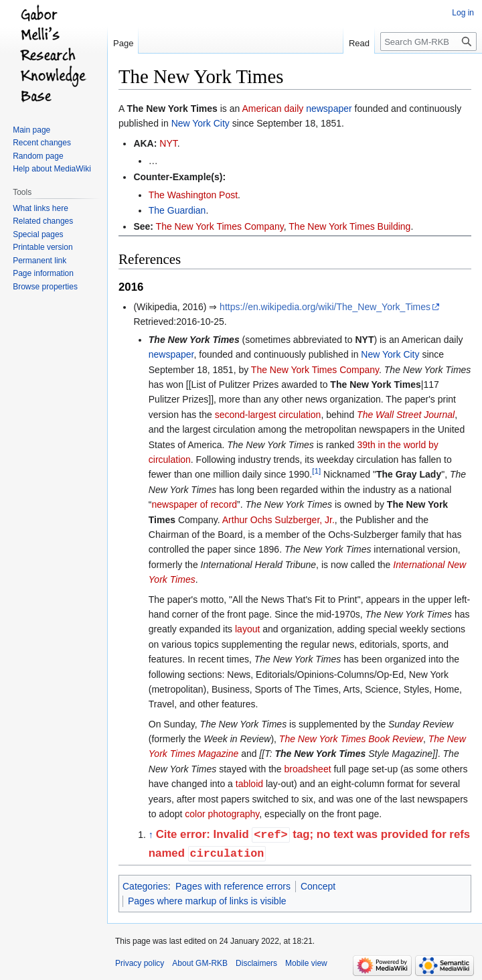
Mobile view (306, 963)
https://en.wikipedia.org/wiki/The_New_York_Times (325, 307)
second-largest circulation (268, 415)
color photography (222, 814)
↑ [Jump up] (151, 835)
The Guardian (177, 210)
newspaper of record (194, 504)
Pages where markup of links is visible (207, 901)
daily (294, 109)
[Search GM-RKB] (428, 42)
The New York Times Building (349, 226)
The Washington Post (193, 195)
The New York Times (172, 109)
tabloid (249, 784)
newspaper (329, 109)
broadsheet (308, 769)
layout (247, 629)
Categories (145, 886)
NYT (168, 143)
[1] (316, 471)
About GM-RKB (200, 963)
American (261, 109)
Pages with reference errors (233, 886)
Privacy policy (140, 963)
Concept (318, 886)
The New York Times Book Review (351, 739)
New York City (200, 123)
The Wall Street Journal (406, 415)
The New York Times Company (220, 226)
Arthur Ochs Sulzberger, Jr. (278, 520)
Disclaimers (256, 963)
